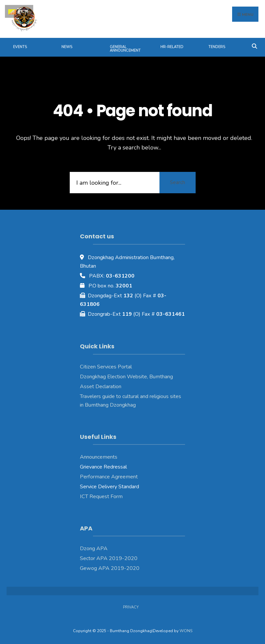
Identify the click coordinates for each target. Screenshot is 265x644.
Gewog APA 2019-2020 (110, 568)
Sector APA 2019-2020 (109, 558)
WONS (186, 631)
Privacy (131, 607)
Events (20, 47)
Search (178, 182)
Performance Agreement (109, 477)
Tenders (217, 47)
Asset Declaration (101, 387)
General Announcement (125, 49)
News (67, 47)
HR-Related (172, 47)
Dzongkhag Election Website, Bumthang (126, 377)
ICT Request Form (101, 496)
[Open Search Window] (254, 46)
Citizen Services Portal (106, 367)
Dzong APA (94, 549)
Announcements (99, 457)
